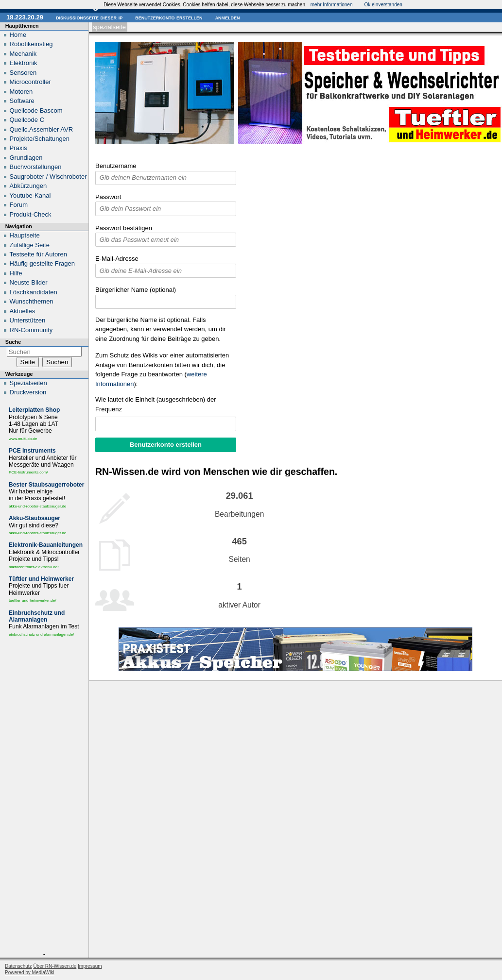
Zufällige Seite (30, 245)
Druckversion (28, 392)
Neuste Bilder (29, 282)
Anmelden (228, 17)
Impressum (90, 966)
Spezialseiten (28, 383)
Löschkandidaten (34, 292)
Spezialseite (109, 27)
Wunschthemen (32, 301)
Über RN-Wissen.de (55, 966)
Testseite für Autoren (39, 254)
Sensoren (23, 73)
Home (18, 35)
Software (22, 101)
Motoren (21, 92)
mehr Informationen (332, 5)
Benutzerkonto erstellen (169, 17)
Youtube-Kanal (30, 195)
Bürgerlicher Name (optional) (136, 290)
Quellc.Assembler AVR (42, 129)
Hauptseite (25, 235)
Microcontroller (30, 82)
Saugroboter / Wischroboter (48, 177)
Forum (19, 205)
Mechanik (23, 54)
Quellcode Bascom (36, 110)
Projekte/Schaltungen (40, 139)
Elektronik (24, 63)
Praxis (18, 148)
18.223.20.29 (25, 17)
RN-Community (31, 330)
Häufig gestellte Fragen (42, 263)
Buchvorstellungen (36, 167)
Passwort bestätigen (124, 228)
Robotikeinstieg (31, 44)
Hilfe (16, 273)
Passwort (108, 197)
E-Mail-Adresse (117, 259)
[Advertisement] (44, 796)
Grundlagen (26, 158)
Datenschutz (18, 966)
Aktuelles (23, 311)
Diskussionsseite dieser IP (89, 17)
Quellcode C (27, 120)
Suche (13, 342)
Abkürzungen (28, 186)
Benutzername (116, 166)
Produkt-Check (31, 214)
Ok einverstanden (383, 5)
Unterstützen (28, 320)
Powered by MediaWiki (30, 972)
